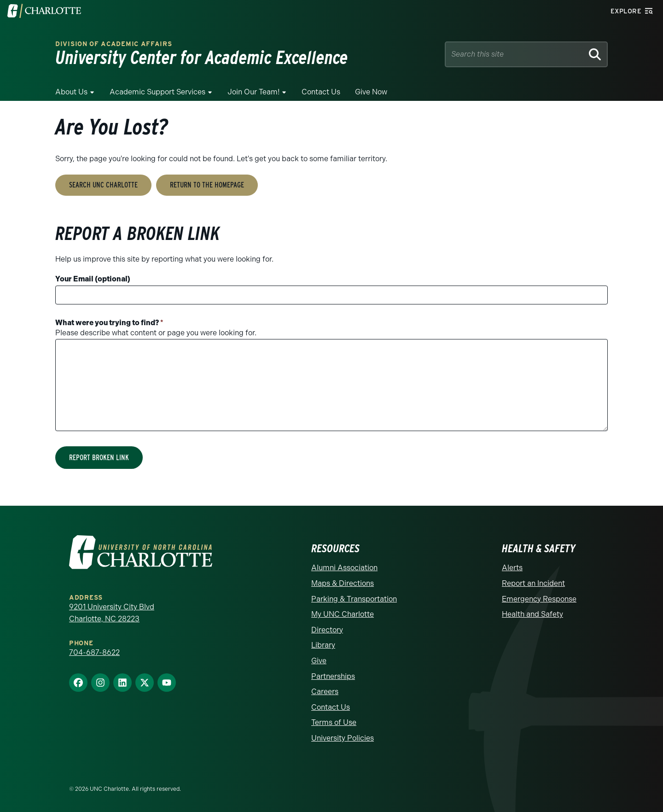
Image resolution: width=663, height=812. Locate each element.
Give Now (371, 92)
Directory (327, 630)
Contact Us (321, 92)
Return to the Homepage (207, 185)
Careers (325, 692)
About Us (71, 92)
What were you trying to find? (109, 323)
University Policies (343, 738)
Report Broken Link (99, 458)
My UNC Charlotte (343, 614)
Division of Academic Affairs (114, 44)
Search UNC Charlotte (103, 185)
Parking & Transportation (354, 599)
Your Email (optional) (93, 279)
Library (323, 645)
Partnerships (333, 676)
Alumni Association (344, 568)
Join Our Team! (253, 92)
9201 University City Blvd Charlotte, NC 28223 (112, 613)
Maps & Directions (343, 583)
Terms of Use (334, 722)
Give (319, 661)
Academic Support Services (157, 92)
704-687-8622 (94, 652)
